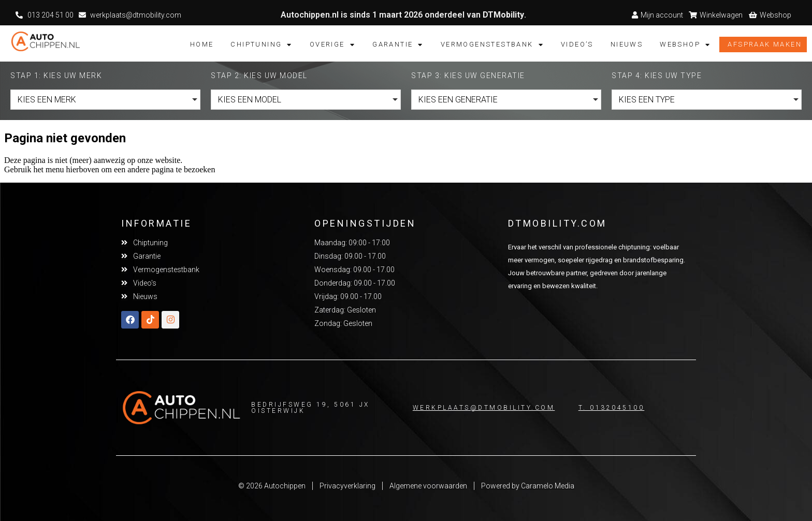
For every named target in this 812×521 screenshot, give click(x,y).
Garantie (398, 44)
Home (202, 44)
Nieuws (627, 44)
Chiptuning (261, 44)
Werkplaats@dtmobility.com (484, 408)
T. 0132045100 (612, 408)
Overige (332, 44)
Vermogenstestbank (492, 44)
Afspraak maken (765, 44)
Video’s (577, 44)
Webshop (685, 44)
